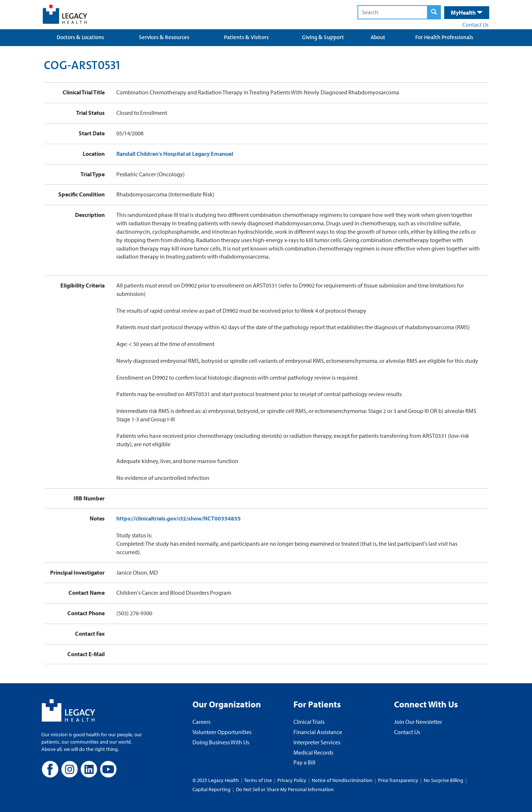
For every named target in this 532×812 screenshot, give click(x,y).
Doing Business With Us (221, 742)
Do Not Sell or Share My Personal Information (285, 789)
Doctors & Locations (80, 37)
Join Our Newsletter (418, 722)
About (378, 37)
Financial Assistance (318, 732)
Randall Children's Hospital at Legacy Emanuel (175, 154)
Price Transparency (398, 780)
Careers (201, 722)
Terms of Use (258, 780)
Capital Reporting (211, 789)
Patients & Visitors (246, 37)
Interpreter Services (317, 742)
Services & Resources (164, 37)
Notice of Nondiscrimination (342, 780)
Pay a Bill (304, 762)
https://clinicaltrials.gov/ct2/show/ (179, 518)
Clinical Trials (309, 722)
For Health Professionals (444, 37)
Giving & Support (323, 37)
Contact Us (475, 25)
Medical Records (313, 752)
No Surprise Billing (443, 780)
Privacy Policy (292, 780)
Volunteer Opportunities (222, 732)
